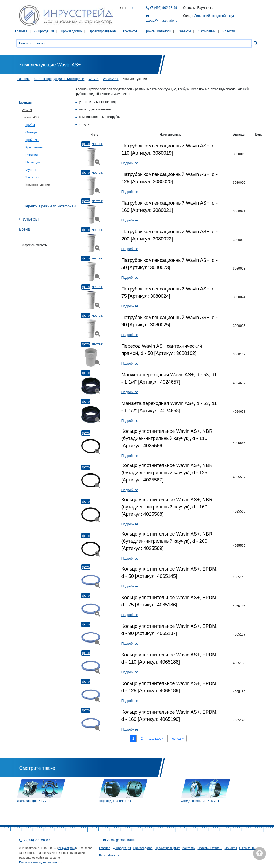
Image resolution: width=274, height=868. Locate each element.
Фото (86, 144)
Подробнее (130, 163)
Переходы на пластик (115, 801)
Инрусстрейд (67, 848)
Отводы (31, 132)
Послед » (177, 739)
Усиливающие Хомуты (33, 801)
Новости (229, 31)
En (131, 8)
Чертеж (97, 144)
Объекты (184, 31)
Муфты (31, 170)
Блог (102, 855)
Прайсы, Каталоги (157, 31)
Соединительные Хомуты (200, 801)
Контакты (130, 31)
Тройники (32, 140)
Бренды (25, 102)
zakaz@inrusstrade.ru (162, 21)
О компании (207, 31)
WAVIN (94, 79)
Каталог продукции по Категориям (59, 79)
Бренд (24, 229)
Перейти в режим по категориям (50, 206)
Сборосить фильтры (34, 245)
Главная (21, 31)
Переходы (33, 162)
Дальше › (156, 739)
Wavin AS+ (111, 79)
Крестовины (34, 147)
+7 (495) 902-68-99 (163, 8)
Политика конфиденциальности (41, 862)
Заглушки (33, 177)
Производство (71, 31)
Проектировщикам (102, 31)
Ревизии (32, 155)
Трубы (30, 125)
